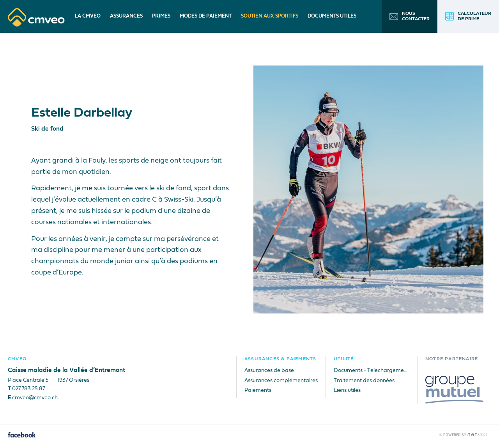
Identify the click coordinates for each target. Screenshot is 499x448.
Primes (161, 16)
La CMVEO (88, 16)
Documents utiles (332, 16)
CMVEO (17, 359)
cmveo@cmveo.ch (35, 398)
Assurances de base (269, 370)
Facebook (22, 435)
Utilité (344, 359)
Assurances (126, 16)
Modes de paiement (206, 16)
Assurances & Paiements (280, 359)
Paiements (258, 390)
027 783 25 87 (28, 389)
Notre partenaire (452, 359)
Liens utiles (347, 390)
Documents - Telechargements (372, 370)
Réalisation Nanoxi (463, 435)
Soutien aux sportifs (270, 16)
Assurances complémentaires (281, 381)
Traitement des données (364, 381)
